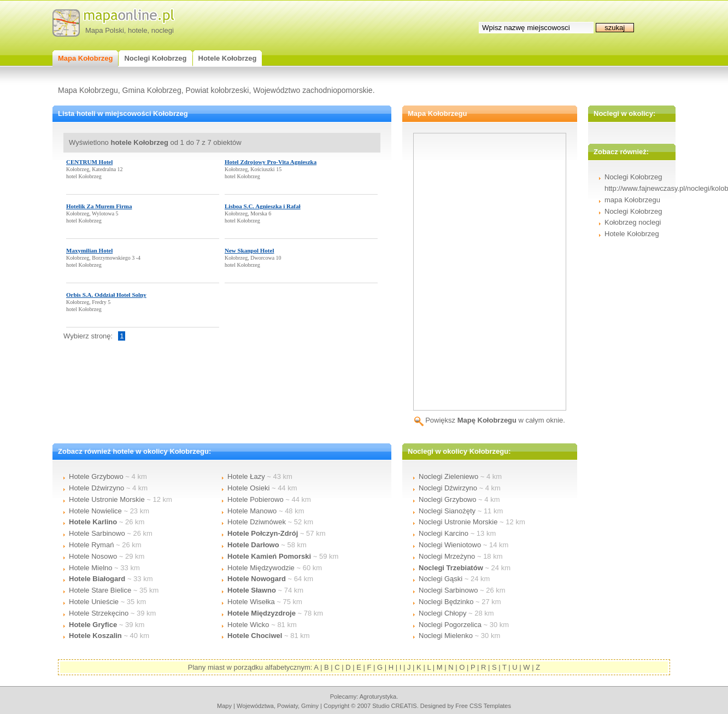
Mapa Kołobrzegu (88, 90)
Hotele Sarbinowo (97, 533)
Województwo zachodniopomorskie (313, 90)
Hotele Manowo (252, 511)
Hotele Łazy (246, 476)
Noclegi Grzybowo (448, 499)
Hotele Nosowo (93, 556)
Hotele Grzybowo (96, 476)
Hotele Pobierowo (256, 499)
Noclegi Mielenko (446, 636)
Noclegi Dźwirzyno (448, 488)
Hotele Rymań (91, 545)
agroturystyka (378, 697)
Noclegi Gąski (441, 579)
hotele (137, 30)
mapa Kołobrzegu (632, 200)
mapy (224, 706)
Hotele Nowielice (95, 511)
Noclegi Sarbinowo (448, 590)
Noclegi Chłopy (442, 613)
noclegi (163, 30)
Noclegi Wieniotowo (450, 545)
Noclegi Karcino (444, 533)
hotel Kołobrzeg (84, 176)
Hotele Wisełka (251, 602)
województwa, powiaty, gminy (278, 706)
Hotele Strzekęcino (99, 613)
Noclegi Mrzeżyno (447, 556)
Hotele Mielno (91, 568)
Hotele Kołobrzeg (632, 234)
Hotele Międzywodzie (261, 568)
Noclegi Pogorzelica (450, 625)
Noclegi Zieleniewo (448, 476)
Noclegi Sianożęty (447, 511)
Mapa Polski (105, 30)
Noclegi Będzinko (446, 602)
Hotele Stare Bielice (100, 590)
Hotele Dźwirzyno (96, 488)
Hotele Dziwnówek (257, 522)
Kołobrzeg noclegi (633, 222)
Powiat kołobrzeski (217, 90)
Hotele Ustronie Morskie (107, 499)
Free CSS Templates (483, 706)
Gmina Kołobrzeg (152, 90)
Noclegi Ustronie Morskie (458, 522)
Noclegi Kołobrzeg (633, 211)
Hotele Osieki (248, 488)
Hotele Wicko (248, 625)
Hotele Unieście (94, 602)
